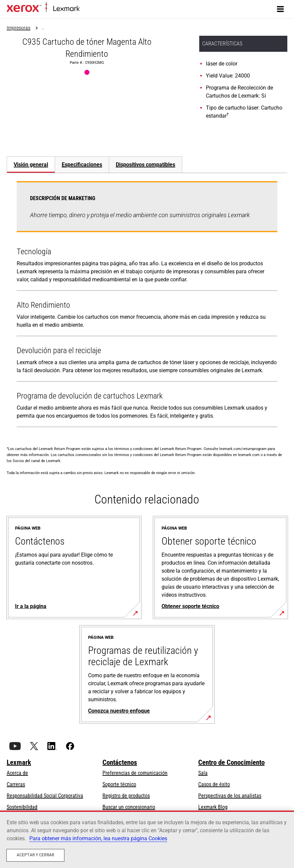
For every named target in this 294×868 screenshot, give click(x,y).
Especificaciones (82, 165)
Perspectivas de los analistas (230, 796)
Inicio (84, 9)
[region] (147, 839)
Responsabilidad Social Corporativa (45, 796)
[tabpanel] (147, 306)
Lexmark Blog (213, 807)
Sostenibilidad (22, 807)
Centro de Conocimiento (231, 762)
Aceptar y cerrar (35, 855)
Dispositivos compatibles (145, 165)
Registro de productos (126, 796)
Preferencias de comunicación (135, 773)
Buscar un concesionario (129, 807)
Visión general (31, 165)
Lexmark (19, 762)
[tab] (31, 165)
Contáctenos (120, 762)
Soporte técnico (119, 784)
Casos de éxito (214, 784)
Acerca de (17, 773)
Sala (203, 773)
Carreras (16, 784)
